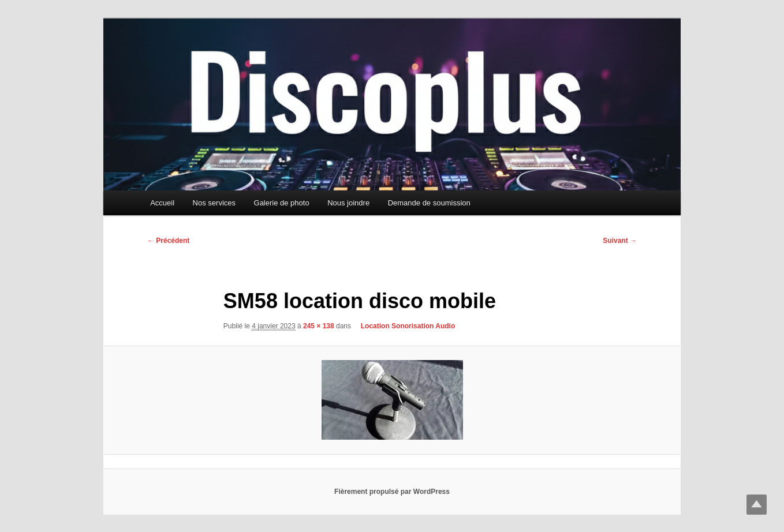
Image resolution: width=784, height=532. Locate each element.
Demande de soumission (429, 203)
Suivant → (620, 241)
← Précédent (168, 241)
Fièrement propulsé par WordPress (392, 492)
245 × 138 (319, 326)
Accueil (162, 203)
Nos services (214, 203)
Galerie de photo (282, 203)
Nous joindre (348, 203)
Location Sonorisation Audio (404, 326)
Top (757, 505)
